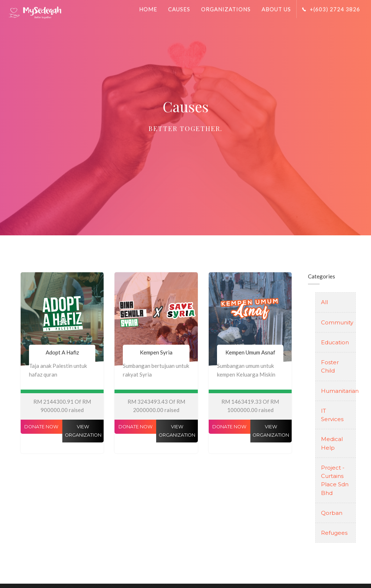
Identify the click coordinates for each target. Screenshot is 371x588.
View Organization (83, 431)
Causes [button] (179, 9)
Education (335, 342)
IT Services (332, 415)
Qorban (332, 513)
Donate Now (41, 427)
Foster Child (330, 366)
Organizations (226, 9)
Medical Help (332, 443)
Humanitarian (335, 391)
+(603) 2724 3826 (331, 9)
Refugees (334, 533)
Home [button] (148, 9)
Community (335, 322)
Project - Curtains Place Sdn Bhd (335, 480)
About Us (276, 9)
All (324, 302)
